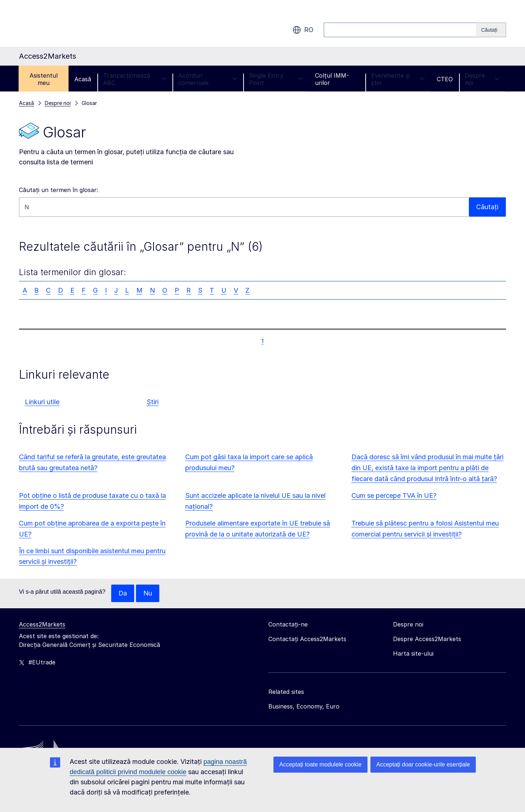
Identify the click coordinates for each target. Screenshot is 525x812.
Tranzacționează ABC (135, 79)
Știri (153, 402)
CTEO (445, 79)
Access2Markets (42, 624)
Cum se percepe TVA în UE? (394, 495)
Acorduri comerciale (208, 79)
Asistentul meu (44, 79)
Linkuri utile (42, 402)
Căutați (487, 207)
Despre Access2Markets (427, 639)
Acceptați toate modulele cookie (320, 764)
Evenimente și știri (398, 79)
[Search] (491, 30)
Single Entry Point (276, 79)
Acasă (83, 79)
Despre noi (482, 79)
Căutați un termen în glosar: (59, 190)
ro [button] (303, 30)
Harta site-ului (413, 653)
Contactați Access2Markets (307, 639)
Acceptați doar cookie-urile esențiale (423, 764)
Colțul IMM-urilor (332, 79)
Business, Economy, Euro (304, 706)
